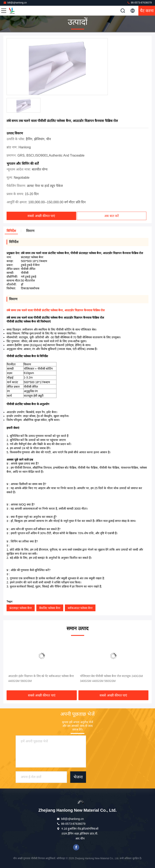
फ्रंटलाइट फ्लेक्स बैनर (21, 608)
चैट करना (147, 11)
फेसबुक (76, 847)
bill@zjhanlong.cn (15, 3)
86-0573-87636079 (139, 3)
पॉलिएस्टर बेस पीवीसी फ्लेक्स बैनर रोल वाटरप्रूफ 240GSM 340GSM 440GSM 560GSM (111, 678)
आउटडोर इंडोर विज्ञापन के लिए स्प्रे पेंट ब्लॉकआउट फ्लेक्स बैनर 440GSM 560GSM (41, 678)
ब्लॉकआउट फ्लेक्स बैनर (80, 608)
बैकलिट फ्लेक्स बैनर (50, 608)
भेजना (78, 777)
